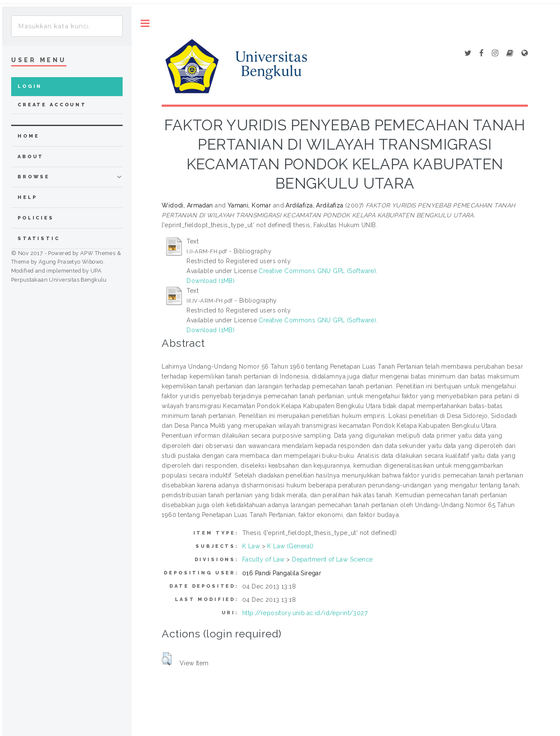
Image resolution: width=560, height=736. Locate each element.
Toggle (145, 23)
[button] (167, 659)
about (31, 157)
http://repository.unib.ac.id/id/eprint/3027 (305, 613)
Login (30, 86)
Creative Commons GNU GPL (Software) (317, 271)
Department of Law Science (333, 559)
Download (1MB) (211, 281)
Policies (36, 218)
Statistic (39, 239)
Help (27, 197)
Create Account (52, 105)
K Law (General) (290, 546)
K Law (251, 546)
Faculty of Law (263, 559)
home (28, 136)
